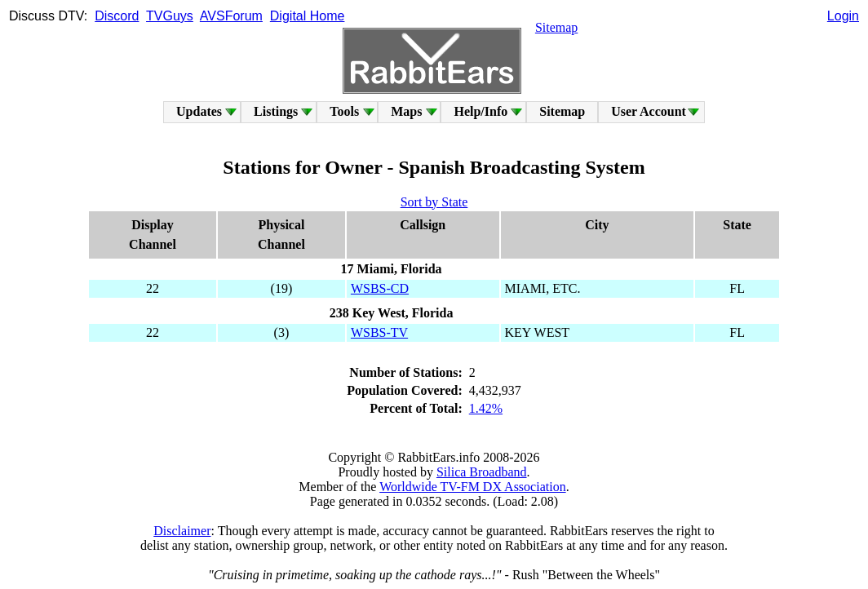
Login (843, 16)
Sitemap (556, 27)
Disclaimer (182, 531)
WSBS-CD (380, 288)
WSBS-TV (379, 332)
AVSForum (231, 16)
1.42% (486, 408)
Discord (117, 16)
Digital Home (308, 16)
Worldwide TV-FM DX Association (473, 487)
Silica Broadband (482, 472)
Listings (276, 111)
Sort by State (434, 202)
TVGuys (170, 16)
